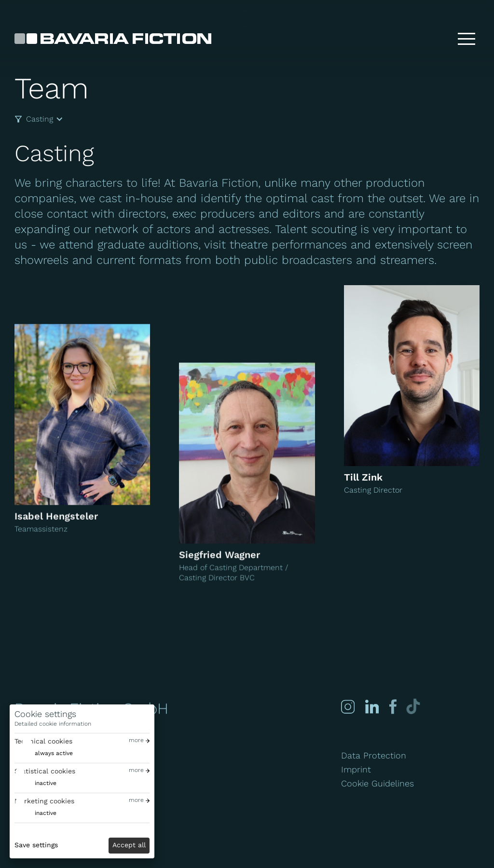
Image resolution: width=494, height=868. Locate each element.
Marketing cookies (44, 801)
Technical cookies (43, 741)
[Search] (436, 39)
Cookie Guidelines (377, 783)
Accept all (129, 845)
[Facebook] (392, 707)
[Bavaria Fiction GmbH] (113, 39)
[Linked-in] (372, 707)
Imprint (356, 769)
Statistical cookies (45, 771)
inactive (46, 783)
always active (54, 753)
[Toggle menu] (467, 39)
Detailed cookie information (53, 724)
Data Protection (374, 755)
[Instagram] (348, 707)
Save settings (36, 845)
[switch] (44, 753)
